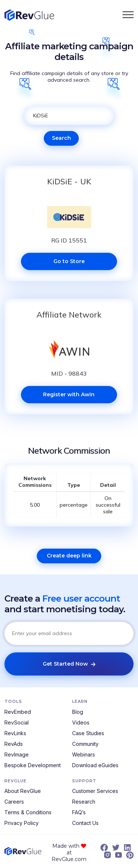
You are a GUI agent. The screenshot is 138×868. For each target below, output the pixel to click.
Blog (78, 712)
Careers (14, 802)
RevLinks (15, 733)
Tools (13, 701)
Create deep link (69, 556)
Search (61, 138)
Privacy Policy (22, 823)
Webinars (84, 754)
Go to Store (69, 261)
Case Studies (88, 733)
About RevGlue (23, 791)
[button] (128, 15)
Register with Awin (69, 394)
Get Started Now (69, 664)
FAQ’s (79, 812)
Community (85, 744)
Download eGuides (95, 765)
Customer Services (95, 791)
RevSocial (17, 722)
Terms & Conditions (28, 812)
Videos (81, 722)
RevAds (14, 744)
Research (84, 802)
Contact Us (85, 823)
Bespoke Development (33, 765)
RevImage (17, 754)
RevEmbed (18, 712)
